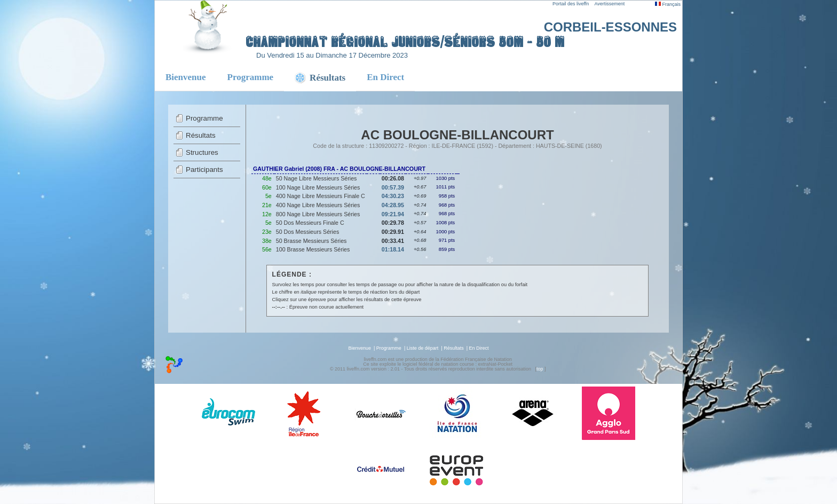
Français (668, 4)
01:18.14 (393, 249)
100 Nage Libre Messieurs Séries (318, 187)
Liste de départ (423, 348)
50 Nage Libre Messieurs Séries (317, 178)
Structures (202, 152)
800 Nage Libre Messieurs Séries (318, 214)
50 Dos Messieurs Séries (307, 232)
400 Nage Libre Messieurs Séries (318, 205)
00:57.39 (393, 187)
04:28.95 (393, 205)
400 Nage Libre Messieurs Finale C (321, 196)
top (540, 369)
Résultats (201, 135)
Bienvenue (186, 77)
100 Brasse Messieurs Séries (313, 249)
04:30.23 (393, 196)
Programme (251, 77)
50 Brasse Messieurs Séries (311, 241)
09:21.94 (393, 214)
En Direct (385, 77)
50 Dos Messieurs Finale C (310, 223)
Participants (204, 170)
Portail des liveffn (571, 4)
